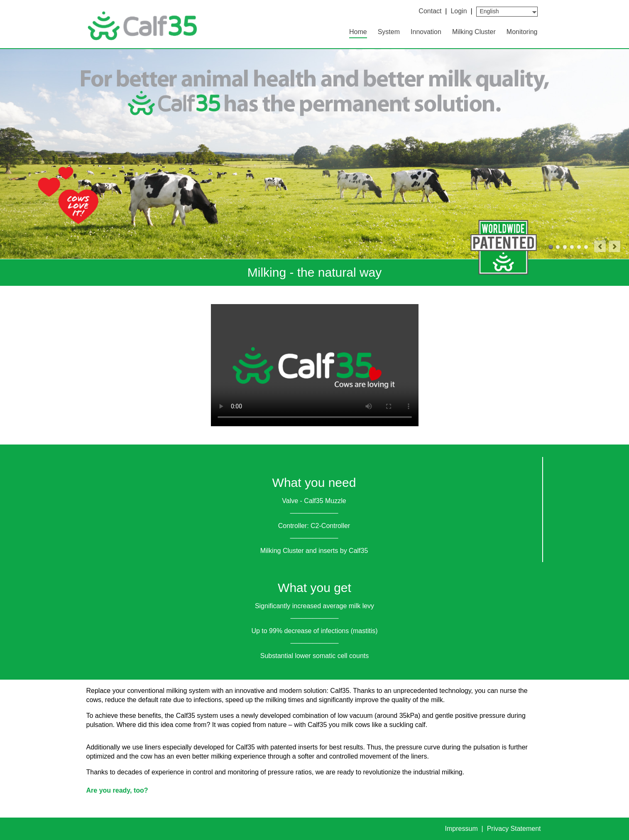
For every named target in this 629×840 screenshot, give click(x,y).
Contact (430, 11)
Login (459, 11)
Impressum (463, 829)
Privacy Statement (514, 829)
